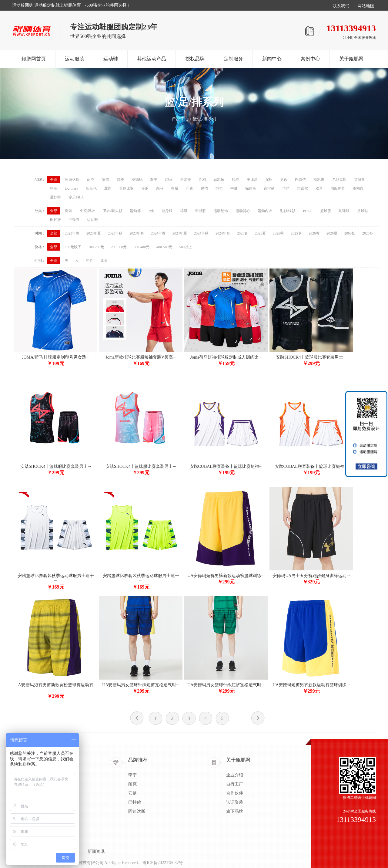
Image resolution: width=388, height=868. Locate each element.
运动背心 (243, 211)
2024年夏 (180, 233)
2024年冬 (223, 233)
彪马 (160, 188)
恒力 (219, 188)
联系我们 (341, 6)
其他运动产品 (152, 59)
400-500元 (164, 247)
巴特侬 (300, 180)
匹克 (189, 188)
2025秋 (278, 233)
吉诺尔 (303, 188)
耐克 (91, 180)
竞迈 (284, 180)
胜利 (202, 180)
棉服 (184, 211)
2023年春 (72, 233)
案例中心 (310, 59)
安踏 (105, 180)
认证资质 (235, 802)
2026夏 (332, 233)
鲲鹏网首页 (34, 59)
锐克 (236, 180)
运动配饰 (221, 211)
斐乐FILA (76, 197)
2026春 (314, 233)
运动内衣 (265, 211)
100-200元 (96, 247)
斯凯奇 (319, 180)
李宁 (154, 180)
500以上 (186, 247)
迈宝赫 (269, 188)
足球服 (344, 211)
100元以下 (73, 247)
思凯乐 (219, 180)
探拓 (269, 180)
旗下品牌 (235, 811)
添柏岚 (358, 188)
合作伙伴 (235, 793)
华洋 (286, 188)
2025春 (242, 233)
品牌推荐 (138, 760)
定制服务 (233, 59)
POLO (308, 211)
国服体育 (338, 188)
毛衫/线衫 (288, 211)
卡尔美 (186, 180)
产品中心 (180, 119)
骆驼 (54, 188)
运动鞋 (111, 59)
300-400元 (142, 247)
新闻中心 (272, 59)
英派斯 (360, 180)
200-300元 (119, 247)
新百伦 (91, 188)
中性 (90, 261)
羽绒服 (200, 211)
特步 (120, 180)
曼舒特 (55, 197)
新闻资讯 (96, 851)
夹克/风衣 (87, 211)
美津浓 (252, 180)
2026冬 (368, 233)
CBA (169, 180)
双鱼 (319, 188)
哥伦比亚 (126, 188)
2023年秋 (115, 233)
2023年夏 (94, 233)
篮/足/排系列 (205, 119)
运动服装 (75, 59)
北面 (108, 188)
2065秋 (350, 233)
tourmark (72, 188)
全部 (54, 180)
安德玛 (137, 180)
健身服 (167, 211)
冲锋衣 (74, 220)
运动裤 (135, 211)
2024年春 (158, 233)
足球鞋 (363, 211)
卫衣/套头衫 (112, 211)
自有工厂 (235, 784)
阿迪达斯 (72, 180)
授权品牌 (195, 59)
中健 (234, 188)
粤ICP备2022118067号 (163, 863)
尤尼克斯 (339, 180)
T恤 (151, 211)
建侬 (204, 188)
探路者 (251, 188)
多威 (175, 188)
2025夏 (260, 233)
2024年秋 (201, 233)
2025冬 (296, 233)
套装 (69, 211)
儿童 (104, 261)
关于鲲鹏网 (351, 59)
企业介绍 (235, 775)
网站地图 (366, 6)
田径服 (55, 220)
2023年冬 (137, 233)
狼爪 (145, 188)
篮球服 (326, 211)
